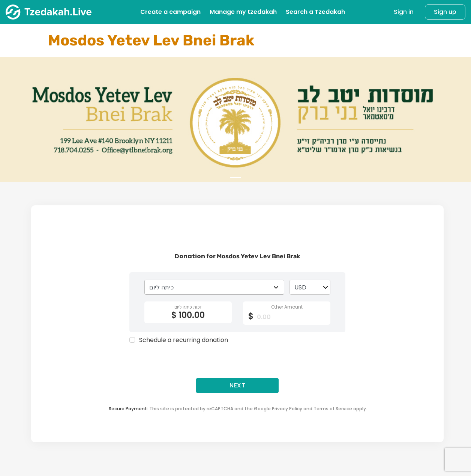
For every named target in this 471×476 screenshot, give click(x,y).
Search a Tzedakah (315, 12)
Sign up (445, 12)
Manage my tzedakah (243, 12)
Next (237, 385)
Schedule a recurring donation (184, 340)
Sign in (404, 12)
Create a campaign (170, 12)
